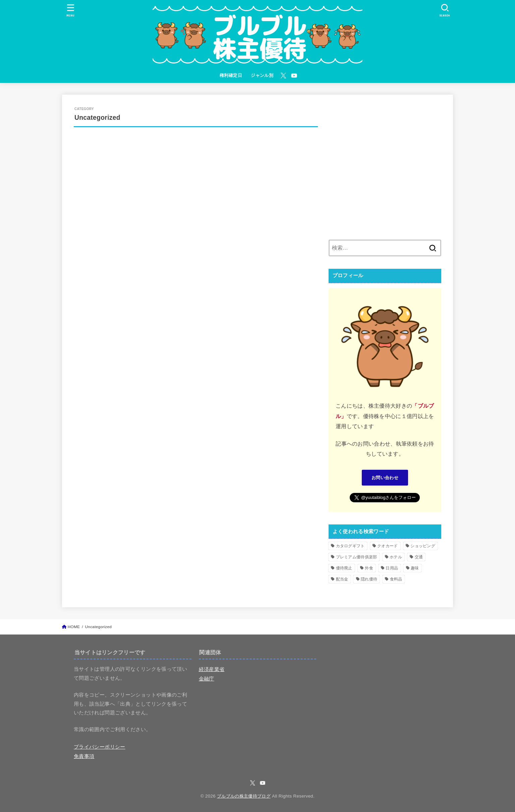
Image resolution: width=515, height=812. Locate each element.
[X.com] (283, 75)
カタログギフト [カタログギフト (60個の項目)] (350, 546)
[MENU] (70, 10)
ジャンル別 (262, 75)
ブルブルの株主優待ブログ (244, 796)
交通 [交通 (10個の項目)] (419, 557)
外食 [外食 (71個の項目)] (369, 568)
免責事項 (84, 756)
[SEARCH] (444, 10)
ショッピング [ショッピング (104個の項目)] (423, 546)
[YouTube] (294, 75)
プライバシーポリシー (100, 747)
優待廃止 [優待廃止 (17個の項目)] (344, 568)
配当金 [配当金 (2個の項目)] (342, 579)
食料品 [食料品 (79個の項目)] (396, 579)
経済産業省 (212, 669)
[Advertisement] (385, 171)
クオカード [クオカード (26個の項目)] (388, 546)
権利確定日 (231, 75)
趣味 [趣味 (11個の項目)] (415, 568)
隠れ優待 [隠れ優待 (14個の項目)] (369, 579)
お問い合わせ (385, 478)
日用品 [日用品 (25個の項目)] (392, 568)
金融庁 (207, 679)
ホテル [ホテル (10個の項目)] (396, 557)
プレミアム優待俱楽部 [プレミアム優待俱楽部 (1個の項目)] (357, 557)
